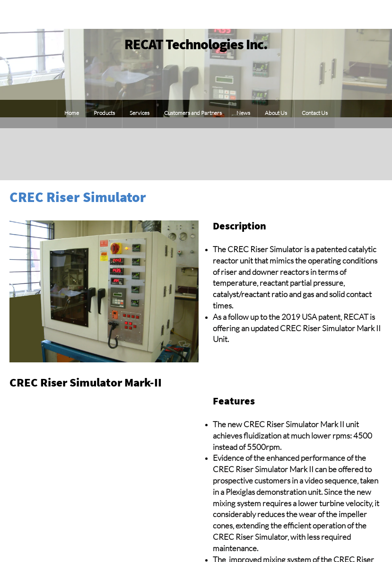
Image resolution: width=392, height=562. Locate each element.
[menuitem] (72, 114)
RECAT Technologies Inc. (196, 44)
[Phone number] (354, 154)
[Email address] (373, 154)
